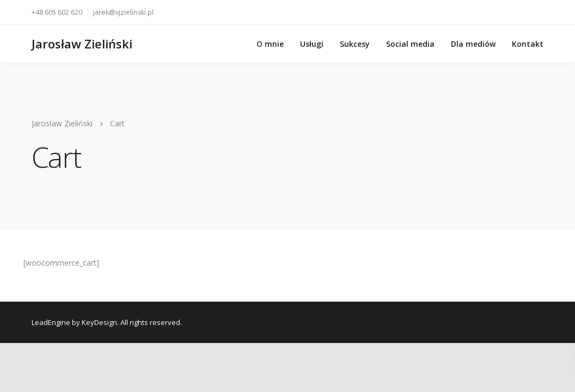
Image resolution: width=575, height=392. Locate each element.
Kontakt (528, 44)
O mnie (270, 44)
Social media (410, 44)
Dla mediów (473, 44)
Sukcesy (355, 44)
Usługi (312, 44)
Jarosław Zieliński (82, 44)
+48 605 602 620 (57, 12)
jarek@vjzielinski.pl (123, 12)
